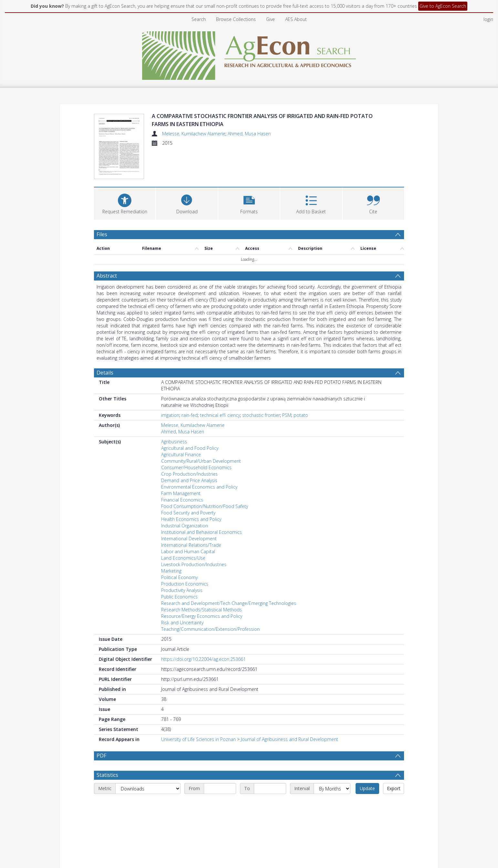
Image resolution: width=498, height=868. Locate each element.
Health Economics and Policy (191, 519)
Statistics (107, 775)
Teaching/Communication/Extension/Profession (210, 629)
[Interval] (332, 789)
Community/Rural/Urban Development (201, 461)
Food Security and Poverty (188, 513)
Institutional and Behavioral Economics (202, 532)
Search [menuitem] (199, 19)
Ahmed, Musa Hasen (249, 134)
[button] (249, 203)
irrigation (170, 415)
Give (270, 19)
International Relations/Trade (191, 545)
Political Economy (179, 577)
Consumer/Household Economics (196, 467)
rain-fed (190, 415)
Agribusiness (174, 442)
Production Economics (185, 584)
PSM (287, 415)
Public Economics (179, 597)
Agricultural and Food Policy (190, 448)
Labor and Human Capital (188, 551)
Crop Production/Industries (189, 474)
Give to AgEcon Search (443, 6)
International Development (189, 539)
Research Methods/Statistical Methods (202, 610)
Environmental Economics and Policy (199, 487)
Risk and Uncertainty (182, 623)
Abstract (107, 276)
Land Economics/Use (183, 558)
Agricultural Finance (181, 455)
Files (102, 234)
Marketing (171, 571)
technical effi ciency (220, 415)
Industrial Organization (185, 526)
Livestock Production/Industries (194, 564)
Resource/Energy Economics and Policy (202, 616)
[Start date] (220, 789)
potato (301, 415)
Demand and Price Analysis (189, 480)
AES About (296, 19)
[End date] (270, 789)
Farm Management (181, 493)
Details (105, 373)
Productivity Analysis (182, 590)
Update (367, 788)
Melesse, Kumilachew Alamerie (194, 134)
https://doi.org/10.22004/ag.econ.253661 (203, 659)
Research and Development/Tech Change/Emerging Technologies (229, 603)
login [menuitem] (488, 19)
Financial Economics (182, 500)
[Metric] (148, 789)
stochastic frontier (261, 415)
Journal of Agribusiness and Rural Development (290, 739)
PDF (101, 756)
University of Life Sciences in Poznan (198, 739)
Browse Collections (236, 19)
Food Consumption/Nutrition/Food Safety (205, 506)
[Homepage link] (249, 54)
